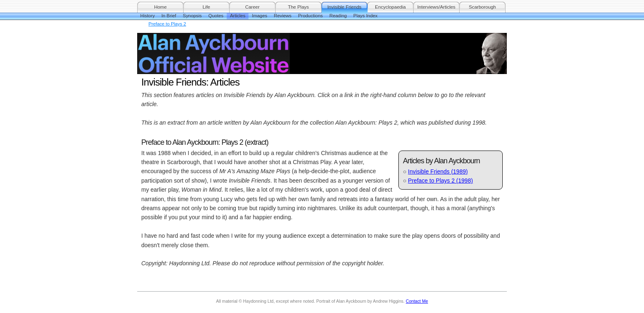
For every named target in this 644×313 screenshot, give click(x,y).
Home (160, 7)
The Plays (298, 7)
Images (259, 16)
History (148, 16)
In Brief (169, 16)
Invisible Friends (344, 7)
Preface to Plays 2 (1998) (440, 181)
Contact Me (417, 301)
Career (252, 7)
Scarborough (483, 7)
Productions (310, 16)
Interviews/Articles (436, 7)
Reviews (283, 16)
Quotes (216, 16)
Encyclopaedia (390, 7)
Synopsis (192, 16)
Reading (338, 16)
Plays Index (365, 16)
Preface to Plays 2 (168, 24)
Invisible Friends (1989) (438, 172)
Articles (238, 16)
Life (206, 7)
